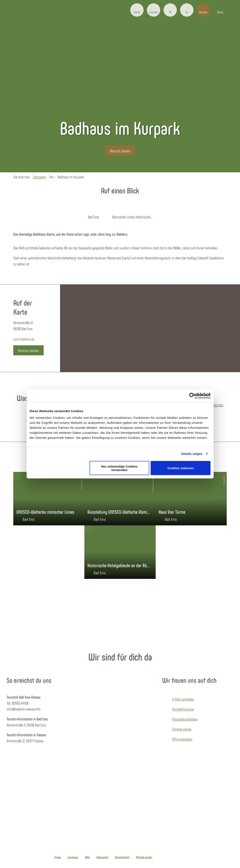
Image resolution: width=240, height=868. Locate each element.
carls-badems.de (24, 339)
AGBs (87, 857)
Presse (58, 857)
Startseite (39, 177)
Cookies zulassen (181, 468)
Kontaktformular (183, 709)
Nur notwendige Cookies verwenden (119, 468)
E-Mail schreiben (183, 699)
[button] (137, 10)
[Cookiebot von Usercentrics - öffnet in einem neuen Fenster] (192, 396)
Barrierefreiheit (122, 857)
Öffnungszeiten (182, 739)
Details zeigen (192, 454)
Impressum (73, 857)
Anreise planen (182, 729)
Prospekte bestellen (185, 719)
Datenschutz (102, 857)
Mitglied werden (144, 857)
